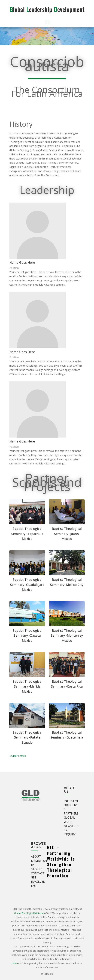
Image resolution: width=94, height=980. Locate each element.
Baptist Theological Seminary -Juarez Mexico (67, 534)
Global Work (69, 820)
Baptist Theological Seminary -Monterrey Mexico (67, 636)
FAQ (34, 886)
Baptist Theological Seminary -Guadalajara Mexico (27, 585)
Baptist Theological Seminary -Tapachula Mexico (27, 534)
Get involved (38, 880)
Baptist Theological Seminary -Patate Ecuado (27, 737)
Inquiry (70, 834)
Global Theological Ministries (29, 913)
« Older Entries (18, 756)
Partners (71, 813)
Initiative (71, 801)
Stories (37, 869)
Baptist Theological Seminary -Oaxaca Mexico (27, 636)
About (36, 857)
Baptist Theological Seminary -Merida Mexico (27, 686)
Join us (16, 963)
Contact (38, 873)
